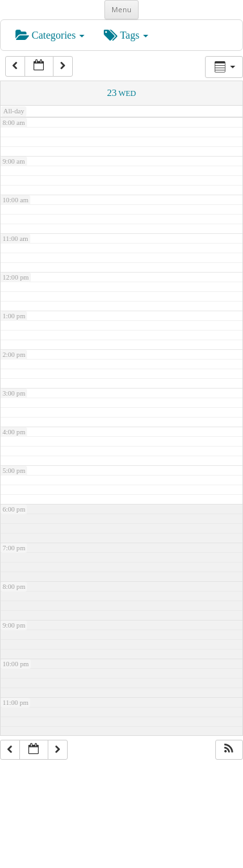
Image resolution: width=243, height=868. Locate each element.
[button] (229, 750)
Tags (126, 35)
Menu (121, 9)
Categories (50, 35)
